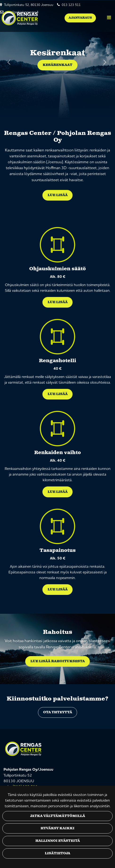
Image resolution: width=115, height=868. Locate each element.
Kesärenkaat (57, 65)
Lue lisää (58, 195)
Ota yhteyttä (58, 712)
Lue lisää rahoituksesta (58, 661)
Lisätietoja (57, 853)
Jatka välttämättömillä (58, 816)
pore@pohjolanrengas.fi (22, 12)
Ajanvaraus (80, 18)
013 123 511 (71, 5)
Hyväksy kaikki (57, 828)
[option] (57, 60)
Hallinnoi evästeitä (58, 841)
